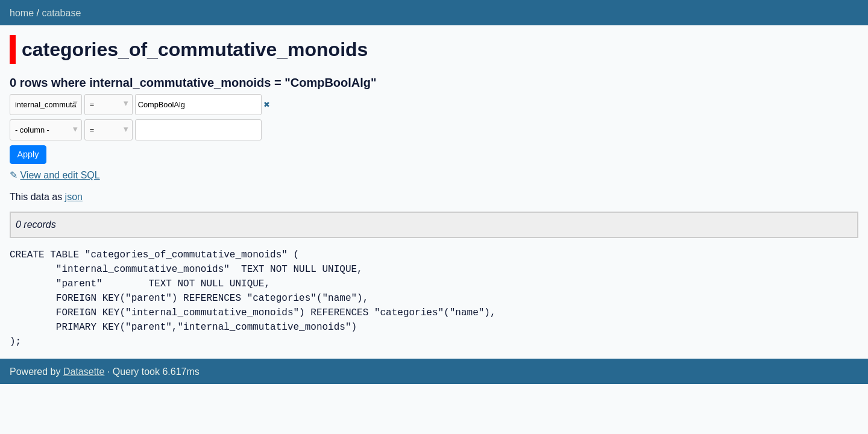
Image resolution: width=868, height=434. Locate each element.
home (22, 13)
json (74, 197)
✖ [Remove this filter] (267, 105)
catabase (61, 13)
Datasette (84, 372)
